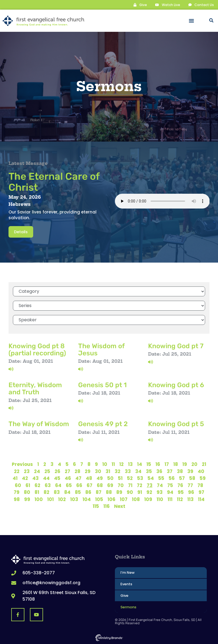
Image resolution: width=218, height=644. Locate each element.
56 (172, 478)
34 (138, 471)
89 (119, 492)
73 (150, 485)
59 (203, 478)
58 (192, 478)
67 (90, 485)
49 (100, 478)
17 (167, 464)
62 (37, 485)
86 (88, 492)
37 (170, 471)
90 (130, 492)
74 (160, 485)
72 (140, 485)
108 (136, 499)
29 (88, 471)
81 (37, 492)
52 (130, 478)
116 (107, 506)
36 (159, 471)
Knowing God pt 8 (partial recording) (37, 349)
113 (190, 499)
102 (62, 499)
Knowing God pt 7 (176, 346)
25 (47, 471)
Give (124, 595)
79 (17, 492)
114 (201, 499)
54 (151, 478)
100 (39, 499)
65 (69, 485)
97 (201, 492)
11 (113, 464)
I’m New (128, 572)
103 (74, 499)
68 (100, 485)
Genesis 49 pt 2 (103, 424)
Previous (22, 464)
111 (170, 499)
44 (46, 478)
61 (28, 485)
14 (140, 464)
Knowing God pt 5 (176, 424)
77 (190, 485)
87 (99, 492)
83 (57, 492)
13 (130, 464)
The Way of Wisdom (39, 424)
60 (18, 485)
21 (204, 464)
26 (57, 471)
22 (17, 471)
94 (170, 492)
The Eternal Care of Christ (54, 182)
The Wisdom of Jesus (101, 349)
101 (50, 499)
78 (200, 485)
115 (96, 506)
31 (108, 471)
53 (140, 478)
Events (126, 584)
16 (158, 464)
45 (57, 478)
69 (110, 485)
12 (121, 464)
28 (77, 471)
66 (79, 485)
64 (58, 485)
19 (185, 464)
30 (98, 471)
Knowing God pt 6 (176, 385)
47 (78, 478)
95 (181, 492)
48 (89, 478)
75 (170, 485)
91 (140, 492)
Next (120, 506)
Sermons (128, 607)
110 (160, 499)
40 (201, 471)
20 (194, 464)
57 (182, 478)
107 (124, 499)
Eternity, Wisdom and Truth (35, 388)
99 (27, 499)
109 (148, 499)
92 (149, 492)
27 (67, 471)
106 (111, 499)
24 (37, 471)
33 (128, 471)
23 (27, 471)
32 (118, 471)
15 (149, 464)
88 (109, 492)
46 (68, 478)
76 (180, 485)
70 (121, 485)
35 (149, 471)
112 (180, 499)
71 (130, 485)
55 (161, 478)
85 (78, 492)
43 (36, 478)
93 (160, 492)
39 (190, 471)
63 (48, 485)
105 (99, 499)
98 (17, 499)
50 (110, 478)
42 (25, 478)
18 (176, 464)
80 (27, 492)
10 (105, 464)
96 (191, 492)
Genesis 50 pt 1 (102, 385)
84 (67, 492)
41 (15, 478)
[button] (191, 21)
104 (87, 499)
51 (120, 478)
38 (180, 471)
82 (46, 492)
